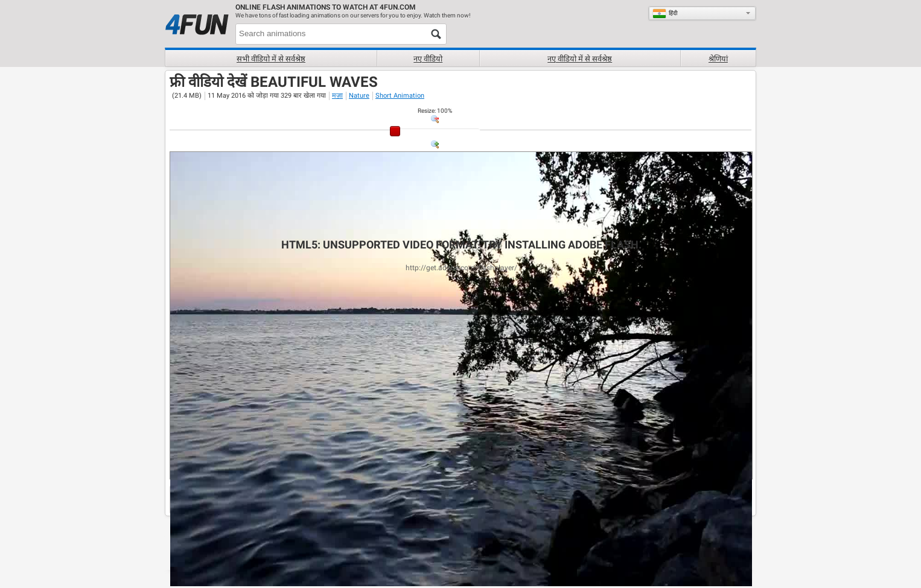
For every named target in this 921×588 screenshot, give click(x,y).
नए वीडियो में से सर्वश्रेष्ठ (580, 59)
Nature (359, 96)
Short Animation (400, 96)
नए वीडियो (428, 59)
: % (435, 111)
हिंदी (665, 13)
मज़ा (337, 96)
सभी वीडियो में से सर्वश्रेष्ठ (271, 59)
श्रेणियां (718, 59)
